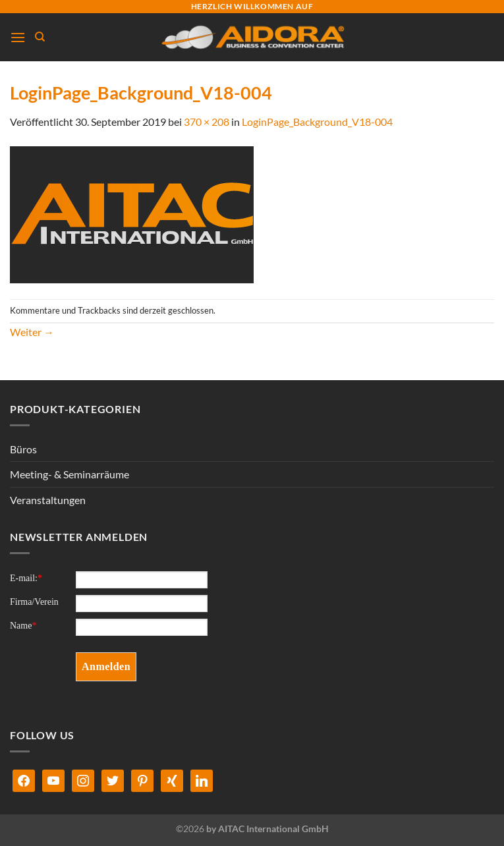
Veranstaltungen (48, 500)
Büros (23, 449)
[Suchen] (40, 37)
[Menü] (18, 37)
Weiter (32, 332)
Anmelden (106, 666)
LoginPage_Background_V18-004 (317, 122)
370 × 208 (207, 122)
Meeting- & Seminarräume (70, 474)
